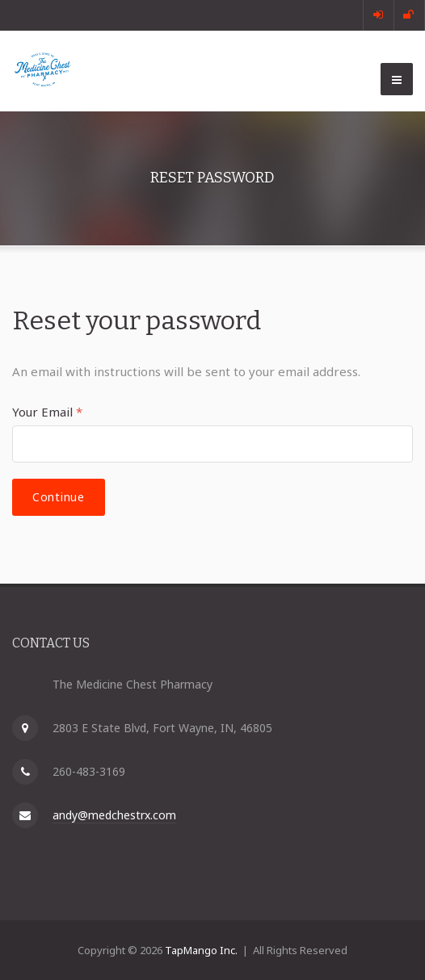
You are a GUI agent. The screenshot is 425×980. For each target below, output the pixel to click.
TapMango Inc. (201, 950)
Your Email (47, 412)
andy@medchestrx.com (114, 815)
